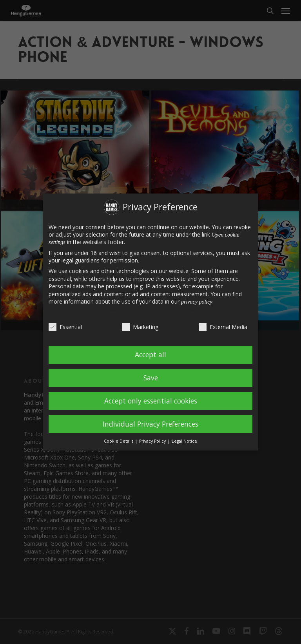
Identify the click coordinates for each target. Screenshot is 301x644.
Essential (65, 327)
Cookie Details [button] (119, 441)
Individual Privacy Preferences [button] (150, 424)
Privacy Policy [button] (153, 441)
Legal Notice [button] (184, 441)
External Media (223, 327)
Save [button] (151, 378)
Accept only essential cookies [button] (151, 401)
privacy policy (197, 302)
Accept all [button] (150, 355)
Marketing (140, 327)
